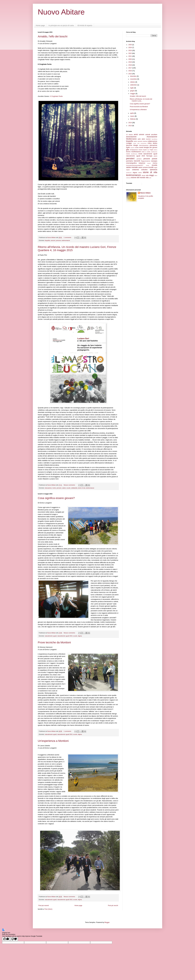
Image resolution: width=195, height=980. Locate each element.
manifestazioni (136, 152)
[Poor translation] (14, 939)
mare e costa (146, 152)
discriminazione (144, 145)
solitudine (144, 170)
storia (140, 173)
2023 (130, 51)
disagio (136, 145)
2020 (130, 59)
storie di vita (82, 488)
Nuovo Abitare (61, 12)
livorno (128, 152)
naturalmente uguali (51, 636)
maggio (133, 94)
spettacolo (129, 173)
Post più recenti (44, 906)
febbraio (133, 119)
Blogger (107, 922)
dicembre (134, 76)
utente (144, 175)
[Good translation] (6, 939)
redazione (142, 163)
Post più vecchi (113, 906)
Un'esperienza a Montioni (53, 741)
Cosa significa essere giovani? (56, 498)
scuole (68, 488)
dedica (155, 143)
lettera (156, 150)
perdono (139, 159)
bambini (148, 139)
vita (147, 178)
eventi (141, 147)
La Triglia (150, 150)
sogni (156, 167)
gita (128, 150)
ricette (147, 165)
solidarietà (74, 488)
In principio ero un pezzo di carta (61, 25)
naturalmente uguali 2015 (65, 636)
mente (128, 154)
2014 (130, 123)
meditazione (154, 152)
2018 (130, 65)
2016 (130, 71)
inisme (140, 150)
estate (137, 147)
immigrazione (134, 150)
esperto (132, 148)
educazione (48, 488)
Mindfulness (134, 154)
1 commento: (68, 237)
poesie (155, 159)
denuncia (129, 145)
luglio (132, 88)
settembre (134, 85)
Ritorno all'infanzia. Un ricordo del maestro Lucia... (141, 100)
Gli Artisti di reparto (85, 25)
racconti (137, 161)
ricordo (154, 165)
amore (142, 134)
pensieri (130, 158)
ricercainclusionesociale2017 (135, 165)
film (151, 147)
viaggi (151, 175)
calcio (135, 141)
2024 (130, 48)
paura (155, 156)
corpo (135, 143)
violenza (128, 178)
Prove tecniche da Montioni (54, 642)
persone (59, 240)
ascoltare (154, 135)
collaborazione (152, 141)
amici (136, 134)
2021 (130, 56)
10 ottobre (129, 135)
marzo (133, 116)
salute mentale (132, 167)
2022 (130, 53)
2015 (130, 74)
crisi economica (142, 143)
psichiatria (129, 161)
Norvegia (149, 156)
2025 (130, 45)
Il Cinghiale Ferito (56, 96)
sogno (128, 170)
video (156, 175)
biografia (47, 240)
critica (150, 143)
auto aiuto (141, 139)
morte (54, 488)
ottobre (133, 82)
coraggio (129, 143)
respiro (149, 163)
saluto (64, 488)
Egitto (128, 147)
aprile (132, 113)
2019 (130, 62)
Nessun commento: (70, 485)
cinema (145, 141)
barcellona (154, 139)
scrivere (145, 167)
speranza (154, 170)
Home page (40, 25)
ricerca (155, 163)
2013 (130, 126)
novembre (134, 79)
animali (148, 135)
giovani (155, 147)
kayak (145, 150)
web (150, 178)
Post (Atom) (48, 909)
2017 (130, 68)
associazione (131, 137)
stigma (80, 636)
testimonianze (66, 240)
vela (147, 175)
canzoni (53, 240)
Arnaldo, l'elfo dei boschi (53, 36)
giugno (133, 91)
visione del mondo (138, 178)
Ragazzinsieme (146, 161)
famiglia (146, 147)
